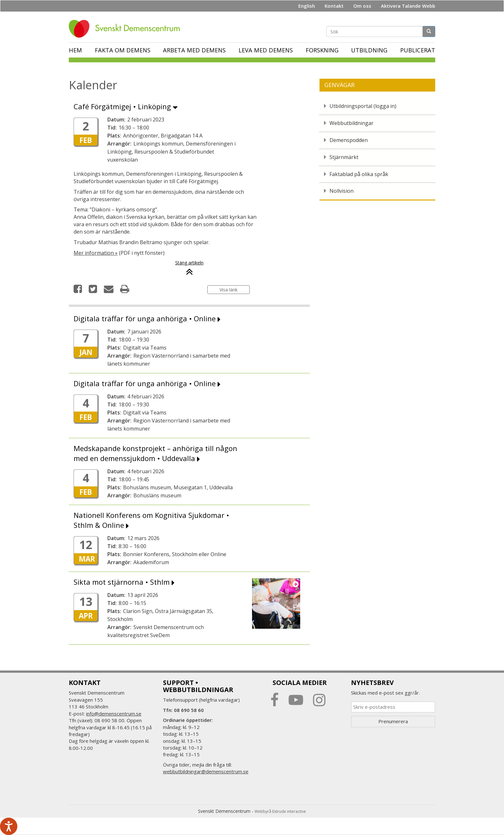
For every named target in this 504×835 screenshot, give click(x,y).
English (307, 6)
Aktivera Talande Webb (408, 6)
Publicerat (418, 50)
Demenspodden (349, 140)
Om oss (362, 6)
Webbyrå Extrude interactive (280, 811)
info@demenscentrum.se (114, 714)
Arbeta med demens (194, 50)
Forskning (322, 50)
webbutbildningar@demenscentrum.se (206, 771)
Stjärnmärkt (344, 157)
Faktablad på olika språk (359, 174)
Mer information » (96, 253)
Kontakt (334, 6)
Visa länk (229, 290)
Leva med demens (266, 50)
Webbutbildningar (351, 123)
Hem (75, 50)
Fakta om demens (123, 50)
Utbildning (369, 50)
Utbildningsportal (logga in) (363, 106)
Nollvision (342, 191)
